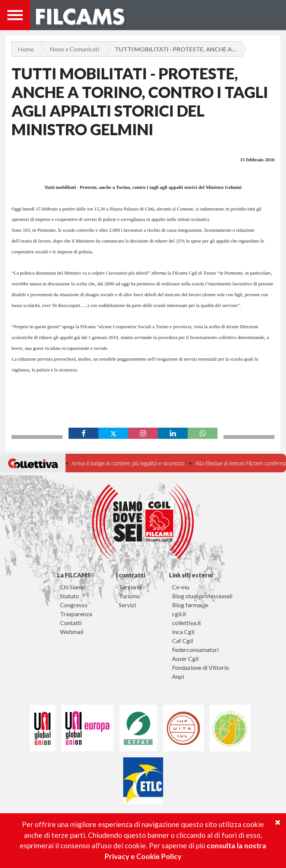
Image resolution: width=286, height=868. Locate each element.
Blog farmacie (190, 605)
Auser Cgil (185, 658)
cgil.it (179, 614)
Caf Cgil (182, 641)
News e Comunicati (74, 49)
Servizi (127, 605)
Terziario (130, 587)
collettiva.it (187, 623)
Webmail (72, 632)
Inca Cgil (183, 632)
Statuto (69, 596)
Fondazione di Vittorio (201, 667)
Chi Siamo (73, 587)
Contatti (71, 623)
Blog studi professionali (202, 596)
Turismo (129, 596)
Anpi (178, 676)
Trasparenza (76, 614)
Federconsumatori (195, 650)
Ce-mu (181, 587)
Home (26, 49)
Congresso (74, 605)
